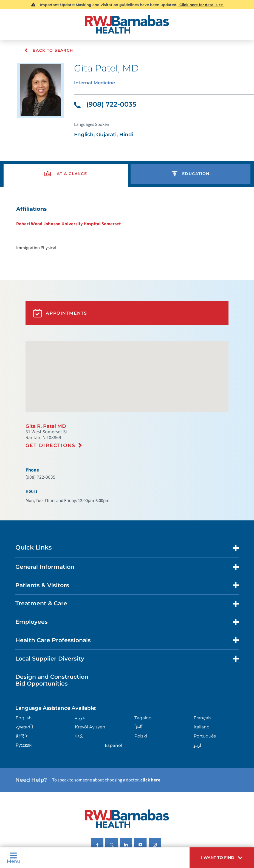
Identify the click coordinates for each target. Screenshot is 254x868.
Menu (13, 859)
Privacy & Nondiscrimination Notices (79, 820)
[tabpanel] (127, 220)
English (22, 680)
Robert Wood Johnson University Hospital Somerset (72, 216)
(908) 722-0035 (103, 102)
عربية (79, 680)
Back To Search (48, 50)
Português (205, 697)
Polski (140, 697)
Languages (127, 820)
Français (203, 680)
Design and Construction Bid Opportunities (48, 644)
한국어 (21, 697)
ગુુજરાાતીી (23, 688)
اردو (198, 706)
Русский (22, 706)
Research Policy (189, 820)
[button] (225, 859)
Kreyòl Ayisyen (89, 688)
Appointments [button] (58, 299)
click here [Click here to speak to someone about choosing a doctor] (144, 738)
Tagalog (142, 680)
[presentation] (66, 168)
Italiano (202, 688)
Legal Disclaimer (156, 820)
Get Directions (49, 423)
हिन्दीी (139, 688)
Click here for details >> (201, 4)
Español (113, 706)
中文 (79, 697)
